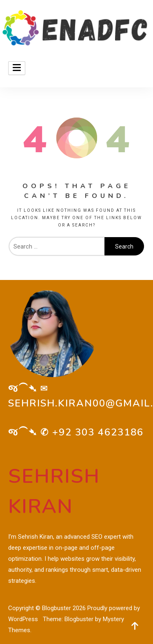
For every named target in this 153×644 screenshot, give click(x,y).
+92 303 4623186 (98, 432)
